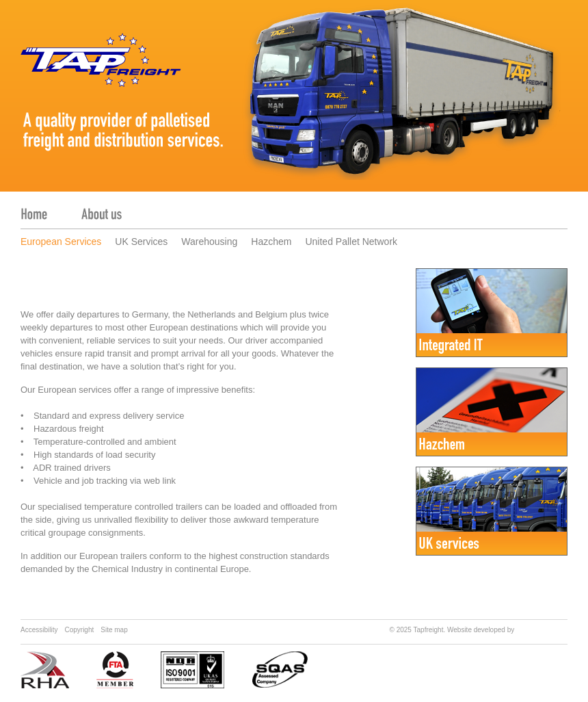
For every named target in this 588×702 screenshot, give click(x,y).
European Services (61, 242)
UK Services (141, 242)
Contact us (254, 207)
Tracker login (533, 207)
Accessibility (39, 630)
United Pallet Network (351, 242)
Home (34, 207)
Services (176, 207)
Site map (114, 630)
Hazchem (271, 242)
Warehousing (209, 242)
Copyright (79, 630)
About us (102, 207)
